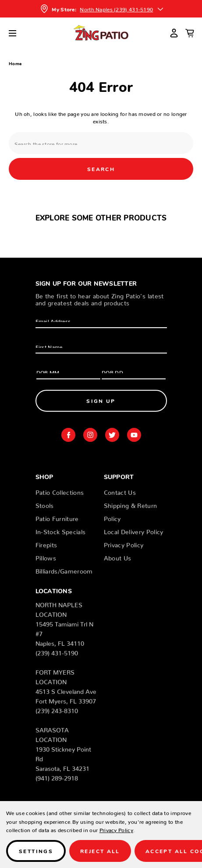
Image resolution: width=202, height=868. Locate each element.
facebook (68, 435)
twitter (112, 435)
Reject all (100, 851)
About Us (118, 556)
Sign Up (101, 401)
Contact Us (120, 491)
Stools (45, 504)
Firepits (46, 543)
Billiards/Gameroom (64, 570)
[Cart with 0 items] (190, 33)
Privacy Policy (124, 543)
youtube (134, 435)
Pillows (46, 556)
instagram (90, 435)
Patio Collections (60, 491)
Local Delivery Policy (134, 530)
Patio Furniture (57, 517)
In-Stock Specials (61, 530)
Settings (36, 851)
